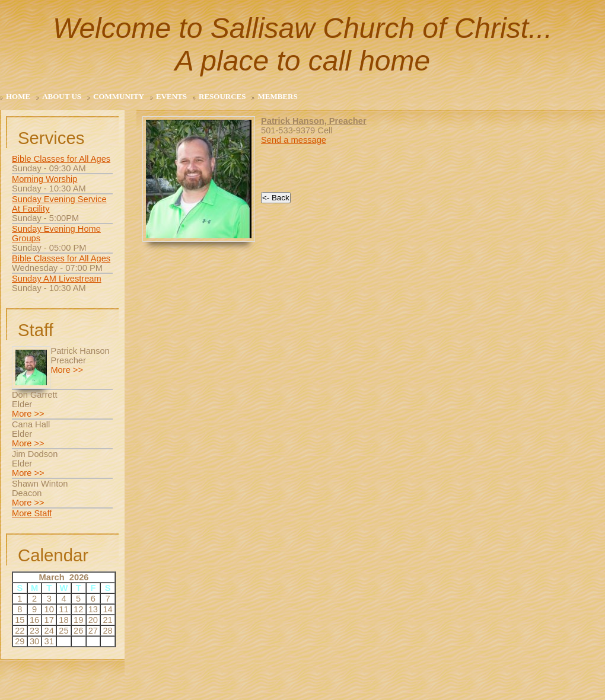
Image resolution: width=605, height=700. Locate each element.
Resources (222, 96)
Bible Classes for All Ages (61, 159)
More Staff (32, 513)
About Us (62, 96)
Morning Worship (45, 179)
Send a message (294, 140)
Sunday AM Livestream (57, 279)
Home (18, 96)
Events (171, 96)
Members (277, 96)
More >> (67, 370)
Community (119, 96)
